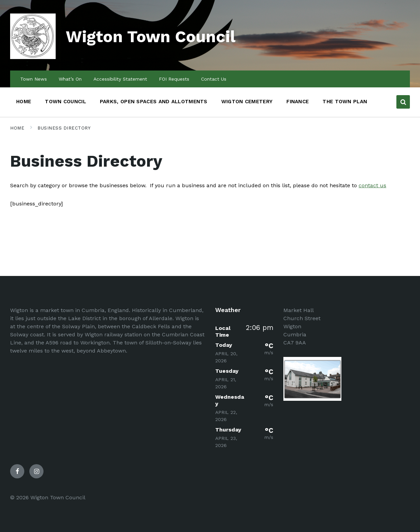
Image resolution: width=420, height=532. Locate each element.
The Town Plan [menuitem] (345, 102)
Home (17, 128)
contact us (372, 185)
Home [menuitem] (24, 102)
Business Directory (64, 128)
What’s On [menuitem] (70, 79)
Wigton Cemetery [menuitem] (247, 102)
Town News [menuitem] (34, 79)
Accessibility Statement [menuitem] (120, 79)
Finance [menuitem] (298, 102)
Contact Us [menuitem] (214, 79)
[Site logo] (33, 57)
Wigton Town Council (151, 37)
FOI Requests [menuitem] (174, 79)
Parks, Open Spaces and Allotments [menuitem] (154, 102)
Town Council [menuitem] (65, 102)
